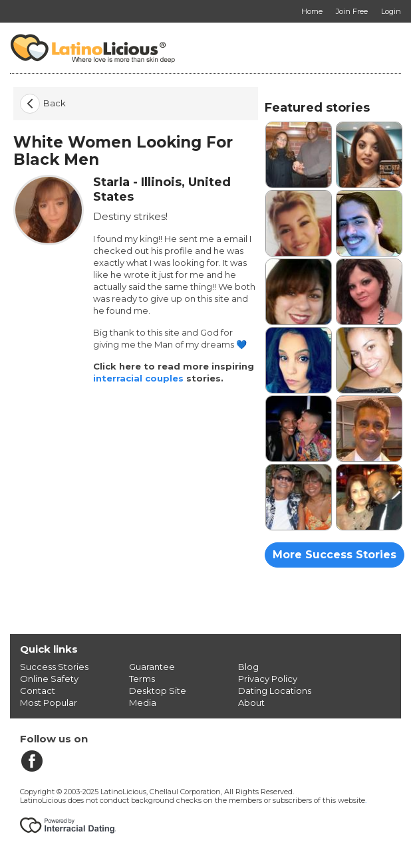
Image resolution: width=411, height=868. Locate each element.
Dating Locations (275, 691)
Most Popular (49, 703)
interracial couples (138, 378)
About (251, 703)
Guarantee (152, 667)
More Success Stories (335, 555)
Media (143, 703)
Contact (38, 691)
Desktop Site (158, 691)
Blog (248, 667)
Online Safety (49, 679)
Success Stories (54, 667)
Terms (142, 679)
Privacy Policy (268, 679)
